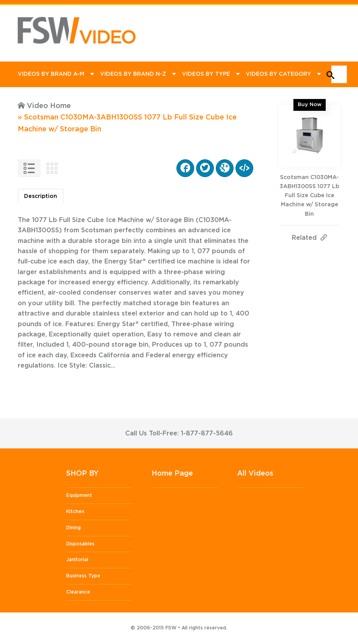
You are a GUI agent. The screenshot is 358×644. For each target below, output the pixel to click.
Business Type (83, 576)
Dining (73, 528)
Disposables (80, 544)
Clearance (78, 592)
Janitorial (77, 560)
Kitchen (75, 511)
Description (41, 196)
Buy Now (310, 105)
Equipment (79, 495)
